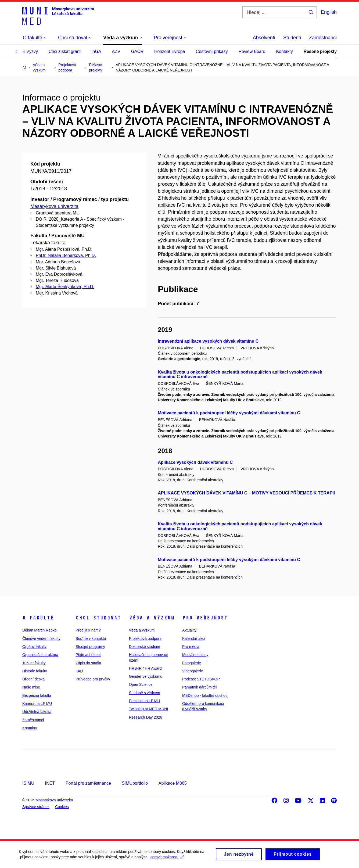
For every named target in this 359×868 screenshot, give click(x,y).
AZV (116, 51)
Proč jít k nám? (88, 630)
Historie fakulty (35, 671)
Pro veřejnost (205, 618)
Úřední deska (33, 679)
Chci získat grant (65, 51)
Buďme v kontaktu (91, 639)
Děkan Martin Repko (40, 630)
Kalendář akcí (194, 639)
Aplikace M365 (173, 783)
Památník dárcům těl (199, 687)
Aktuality (189, 630)
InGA (96, 51)
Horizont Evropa (170, 51)
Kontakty (284, 51)
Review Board (252, 51)
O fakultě (38, 618)
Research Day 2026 (146, 717)
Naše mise (31, 687)
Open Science (141, 684)
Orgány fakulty (34, 647)
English (329, 12)
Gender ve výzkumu (146, 676)
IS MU (28, 783)
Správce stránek (36, 807)
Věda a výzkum (152, 618)
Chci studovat (98, 618)
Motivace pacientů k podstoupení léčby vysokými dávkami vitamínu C (229, 413)
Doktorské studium (145, 647)
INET (50, 783)
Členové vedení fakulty (41, 639)
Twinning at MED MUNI (148, 709)
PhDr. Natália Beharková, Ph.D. (66, 255)
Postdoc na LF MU (145, 701)
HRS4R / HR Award (145, 668)
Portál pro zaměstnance (88, 783)
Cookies (62, 807)
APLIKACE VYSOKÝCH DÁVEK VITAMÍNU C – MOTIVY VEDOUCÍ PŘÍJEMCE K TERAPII (246, 493)
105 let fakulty (34, 663)
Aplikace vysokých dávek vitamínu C (195, 462)
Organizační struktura (40, 655)
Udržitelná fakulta (37, 712)
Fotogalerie (192, 663)
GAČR (137, 51)
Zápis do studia (88, 663)
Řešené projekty (320, 51)
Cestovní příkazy (212, 51)
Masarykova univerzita (54, 206)
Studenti (292, 38)
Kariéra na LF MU (37, 704)
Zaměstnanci (323, 38)
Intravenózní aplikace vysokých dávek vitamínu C (208, 341)
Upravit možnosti (167, 859)
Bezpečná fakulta (37, 695)
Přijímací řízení (88, 655)
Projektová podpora (145, 639)
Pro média (191, 647)
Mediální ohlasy (195, 655)
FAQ (79, 671)
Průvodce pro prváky (93, 679)
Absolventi (264, 38)
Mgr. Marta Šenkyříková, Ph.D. (65, 287)
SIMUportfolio (135, 783)
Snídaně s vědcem (145, 693)
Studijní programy (90, 647)
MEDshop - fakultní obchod (205, 695)
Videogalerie (193, 671)
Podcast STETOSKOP (201, 679)
